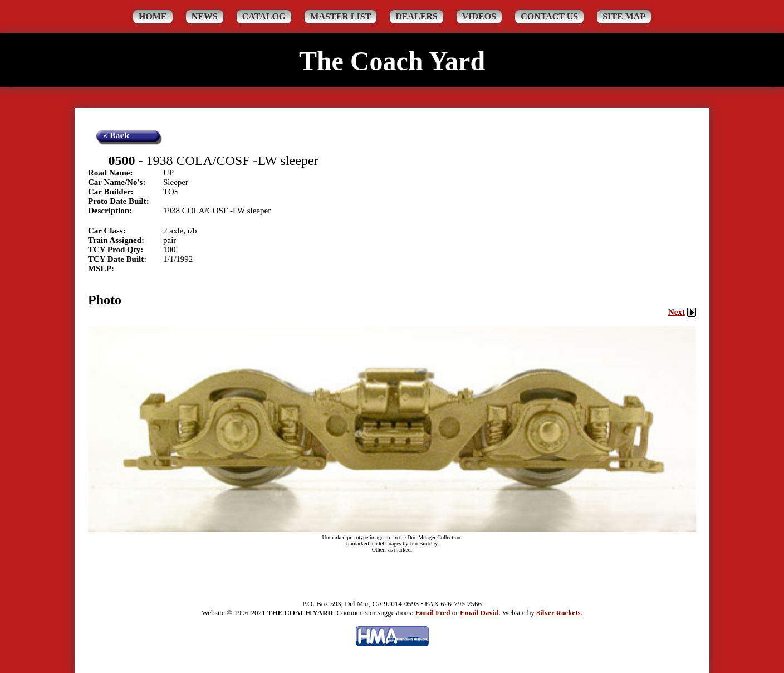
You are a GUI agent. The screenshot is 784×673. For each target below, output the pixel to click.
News (205, 16)
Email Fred (433, 613)
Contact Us (549, 16)
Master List (340, 16)
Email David (479, 613)
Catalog (264, 16)
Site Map (624, 16)
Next (682, 312)
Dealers (416, 16)
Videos (479, 16)
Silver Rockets (558, 613)
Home (153, 16)
